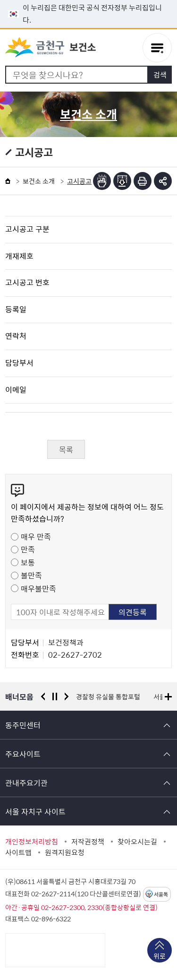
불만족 (31, 575)
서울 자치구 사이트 (35, 811)
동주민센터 (23, 725)
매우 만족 (36, 536)
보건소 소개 (39, 181)
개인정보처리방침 (32, 842)
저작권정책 (88, 842)
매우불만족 (38, 588)
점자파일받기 (122, 181)
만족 (28, 549)
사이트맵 (18, 852)
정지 (55, 696)
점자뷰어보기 (102, 181)
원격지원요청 (65, 852)
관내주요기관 (26, 782)
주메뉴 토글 (157, 48)
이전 (43, 696)
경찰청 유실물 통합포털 (108, 696)
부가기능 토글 (163, 181)
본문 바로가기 (89, 0)
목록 (66, 449)
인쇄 (143, 181)
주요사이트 (23, 754)
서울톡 (161, 894)
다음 (67, 696)
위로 (160, 957)
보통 (28, 562)
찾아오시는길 (137, 842)
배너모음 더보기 (168, 697)
